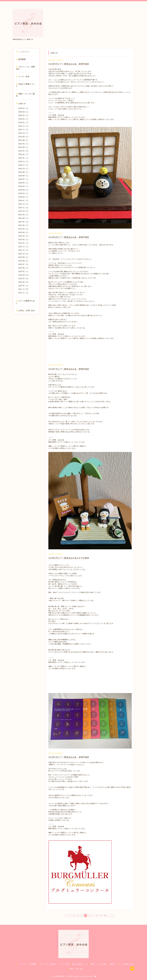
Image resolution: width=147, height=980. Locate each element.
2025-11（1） (24, 130)
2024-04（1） (24, 190)
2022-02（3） (24, 282)
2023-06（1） (24, 225)
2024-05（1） (24, 186)
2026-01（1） (24, 123)
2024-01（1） (24, 201)
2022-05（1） (24, 271)
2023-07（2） (24, 222)
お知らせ (21, 104)
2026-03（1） (24, 115)
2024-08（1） (24, 176)
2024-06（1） (24, 183)
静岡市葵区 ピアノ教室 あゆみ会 (67, 976)
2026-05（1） (24, 108)
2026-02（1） (24, 119)
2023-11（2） (24, 208)
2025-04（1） (24, 147)
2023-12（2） (24, 204)
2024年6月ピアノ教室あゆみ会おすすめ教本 (69, 558)
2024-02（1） (24, 197)
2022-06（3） (24, 268)
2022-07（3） (24, 264)
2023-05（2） (24, 229)
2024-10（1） (24, 169)
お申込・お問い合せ (26, 311)
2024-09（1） (24, 172)
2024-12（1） (24, 162)
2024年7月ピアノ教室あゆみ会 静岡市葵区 (69, 369)
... (109, 916)
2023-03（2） (24, 236)
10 (105, 916)
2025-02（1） (24, 154)
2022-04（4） (24, 275)
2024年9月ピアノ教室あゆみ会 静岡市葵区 (69, 64)
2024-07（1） (24, 179)
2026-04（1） (24, 112)
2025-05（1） (24, 144)
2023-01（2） (24, 243)
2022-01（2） (24, 286)
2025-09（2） (24, 137)
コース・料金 (23, 77)
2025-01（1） (24, 158)
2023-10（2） (24, 211)
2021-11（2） (24, 293)
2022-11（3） (24, 250)
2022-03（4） (24, 279)
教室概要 (21, 59)
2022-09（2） (24, 257)
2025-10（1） (24, 133)
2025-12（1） (24, 126)
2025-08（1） (24, 140)
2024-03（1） (24, 193)
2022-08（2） (24, 261)
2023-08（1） (24, 218)
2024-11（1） (24, 165)
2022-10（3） (24, 254)
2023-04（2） (24, 232)
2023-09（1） (24, 215)
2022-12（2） (24, 247)
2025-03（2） (24, 151)
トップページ (23, 52)
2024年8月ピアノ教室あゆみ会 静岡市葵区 (69, 237)
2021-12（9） (24, 289)
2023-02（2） (24, 240)
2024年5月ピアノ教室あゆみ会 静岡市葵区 (69, 757)
